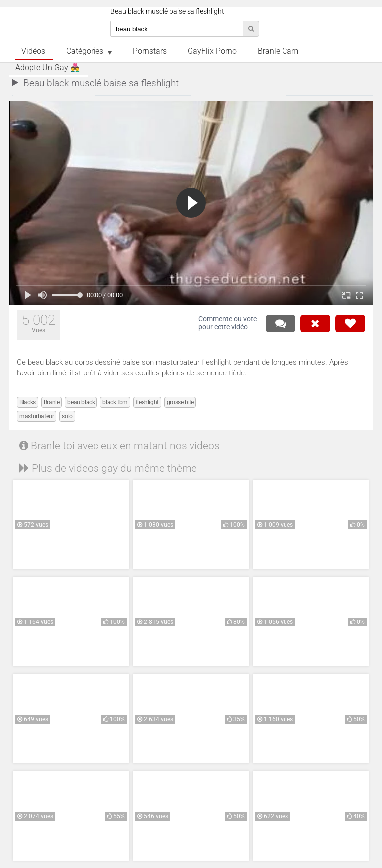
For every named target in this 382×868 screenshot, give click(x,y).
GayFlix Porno (212, 51)
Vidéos (33, 51)
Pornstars (150, 51)
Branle (52, 402)
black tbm (115, 402)
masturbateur (37, 416)
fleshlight (147, 402)
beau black (81, 402)
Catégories (85, 51)
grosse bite (180, 402)
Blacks (28, 402)
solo (67, 416)
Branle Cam (278, 51)
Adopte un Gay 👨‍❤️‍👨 (48, 68)
